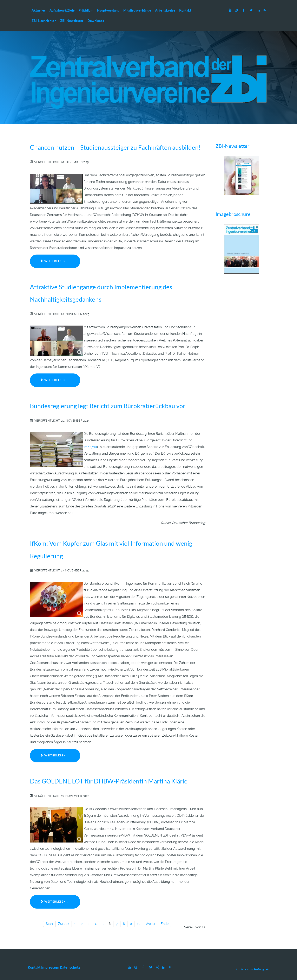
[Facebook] (244, 10)
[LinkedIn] (259, 10)
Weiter (151, 915)
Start (49, 915)
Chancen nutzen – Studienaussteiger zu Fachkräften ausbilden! (115, 139)
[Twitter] (252, 10)
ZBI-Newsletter (233, 137)
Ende (165, 915)
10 (139, 915)
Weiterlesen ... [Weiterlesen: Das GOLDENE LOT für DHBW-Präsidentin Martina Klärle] (55, 893)
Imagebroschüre (233, 205)
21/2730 (91, 438)
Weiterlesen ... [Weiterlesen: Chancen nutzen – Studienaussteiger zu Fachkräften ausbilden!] (55, 252)
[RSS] (264, 10)
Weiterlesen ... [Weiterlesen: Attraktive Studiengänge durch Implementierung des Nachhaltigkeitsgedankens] (55, 371)
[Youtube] (230, 10)
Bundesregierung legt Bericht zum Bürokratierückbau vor (108, 397)
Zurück (64, 915)
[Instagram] (237, 10)
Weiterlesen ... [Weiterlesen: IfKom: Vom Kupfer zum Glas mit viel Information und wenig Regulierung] (55, 747)
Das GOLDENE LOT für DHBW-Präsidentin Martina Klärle (109, 772)
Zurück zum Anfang (252, 960)
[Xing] (158, 958)
